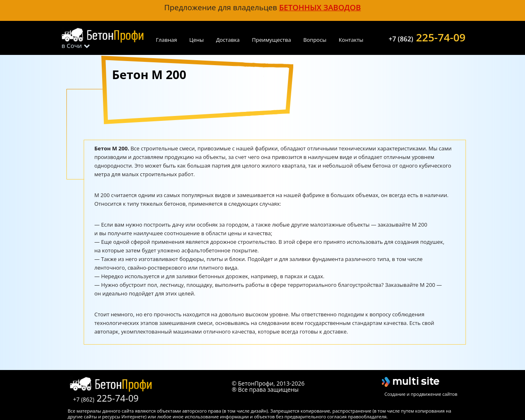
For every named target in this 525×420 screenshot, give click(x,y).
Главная (167, 40)
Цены (197, 40)
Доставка (228, 40)
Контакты (351, 40)
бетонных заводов (320, 7)
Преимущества (271, 40)
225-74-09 (427, 36)
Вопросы (315, 40)
